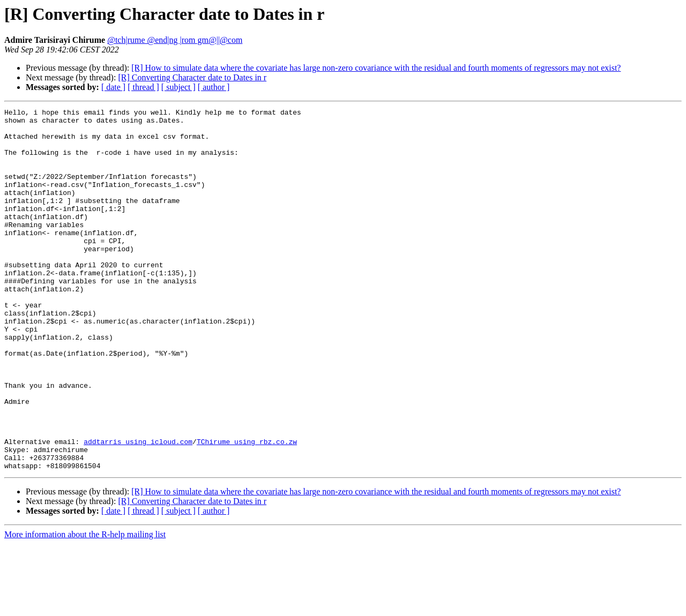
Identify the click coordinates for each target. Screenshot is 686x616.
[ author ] (214, 87)
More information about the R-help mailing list (85, 607)
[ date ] (113, 87)
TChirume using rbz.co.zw (247, 509)
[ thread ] (143, 87)
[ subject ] (178, 87)
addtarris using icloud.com (138, 509)
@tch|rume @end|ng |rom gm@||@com (175, 40)
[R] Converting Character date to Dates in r (192, 77)
